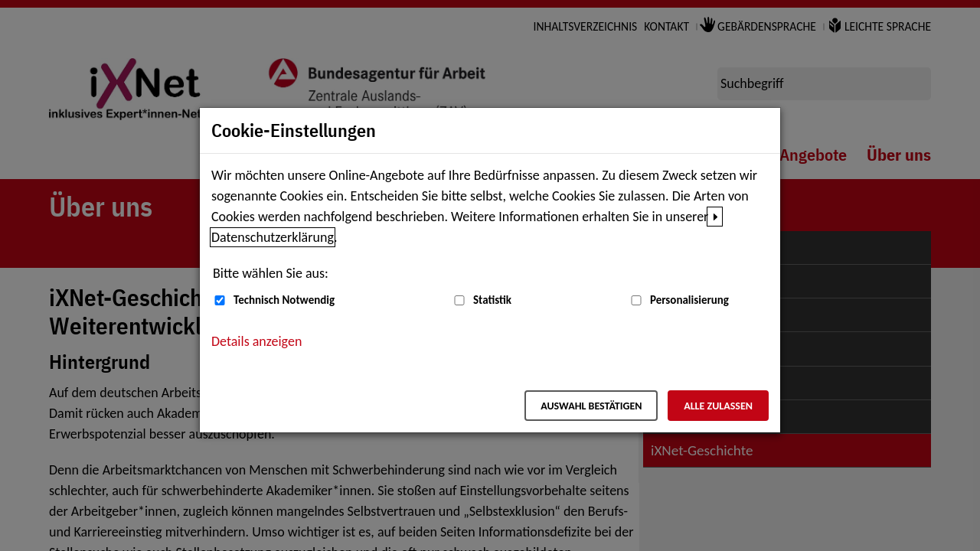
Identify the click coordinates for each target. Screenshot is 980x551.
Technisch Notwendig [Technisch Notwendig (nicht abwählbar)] (284, 300)
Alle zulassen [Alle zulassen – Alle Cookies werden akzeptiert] (718, 406)
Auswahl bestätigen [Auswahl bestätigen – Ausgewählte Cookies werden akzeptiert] (591, 406)
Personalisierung (689, 300)
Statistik (492, 300)
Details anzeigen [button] (256, 341)
